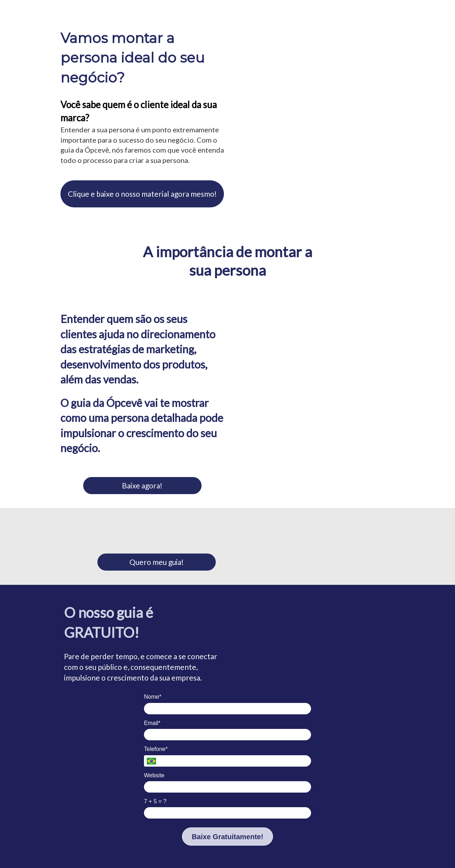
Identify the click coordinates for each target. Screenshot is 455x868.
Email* (152, 723)
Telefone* (156, 749)
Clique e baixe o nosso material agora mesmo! (142, 194)
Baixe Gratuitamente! (227, 837)
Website (154, 775)
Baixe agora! (142, 485)
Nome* (153, 697)
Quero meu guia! (157, 562)
